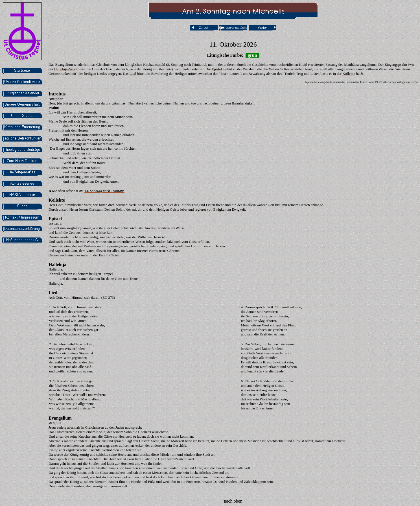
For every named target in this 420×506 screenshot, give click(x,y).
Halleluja (57, 264)
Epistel (55, 219)
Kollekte (57, 200)
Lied (53, 293)
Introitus (57, 94)
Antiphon (56, 99)
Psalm (53, 108)
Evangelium (60, 418)
